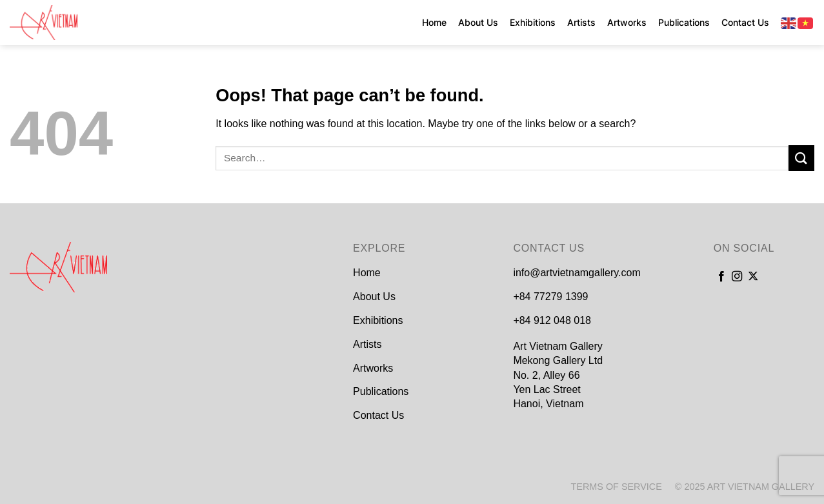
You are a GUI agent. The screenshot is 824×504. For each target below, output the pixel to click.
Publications (684, 22)
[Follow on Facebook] (721, 277)
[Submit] (801, 158)
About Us (478, 22)
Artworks (627, 22)
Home (434, 22)
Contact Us (745, 22)
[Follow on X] (753, 277)
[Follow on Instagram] (737, 277)
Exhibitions (533, 22)
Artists (581, 22)
